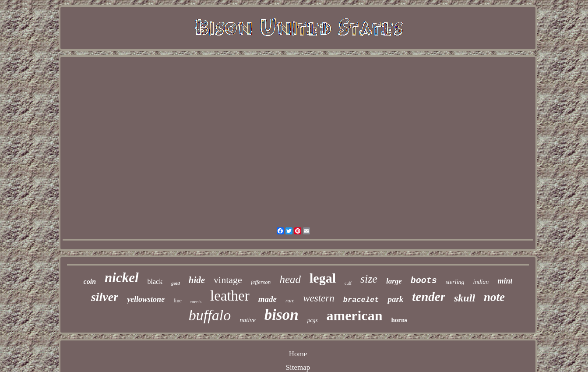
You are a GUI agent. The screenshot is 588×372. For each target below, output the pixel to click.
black (155, 282)
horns (399, 320)
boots (424, 281)
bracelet (361, 300)
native (248, 320)
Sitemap (298, 367)
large (394, 281)
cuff (348, 283)
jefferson (261, 282)
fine (178, 301)
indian (481, 282)
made (268, 299)
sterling (455, 282)
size (369, 279)
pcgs (313, 320)
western (319, 298)
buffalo (210, 315)
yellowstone (146, 299)
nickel (122, 278)
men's (196, 301)
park (395, 299)
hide (197, 280)
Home (298, 354)
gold (176, 283)
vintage (228, 280)
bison (282, 315)
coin (90, 282)
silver (105, 297)
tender (429, 297)
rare (290, 301)
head (290, 279)
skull (465, 298)
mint (505, 281)
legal (323, 278)
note (494, 297)
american (355, 315)
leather (230, 296)
